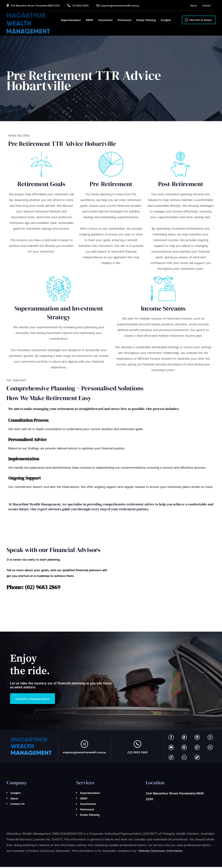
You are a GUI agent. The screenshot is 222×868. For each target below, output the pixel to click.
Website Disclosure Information (160, 852)
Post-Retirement (181, 184)
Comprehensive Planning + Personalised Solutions (75, 388)
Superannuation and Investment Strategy (59, 313)
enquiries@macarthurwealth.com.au (120, 5)
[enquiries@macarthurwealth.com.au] (84, 745)
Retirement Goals (41, 184)
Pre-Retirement (111, 184)
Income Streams (163, 308)
